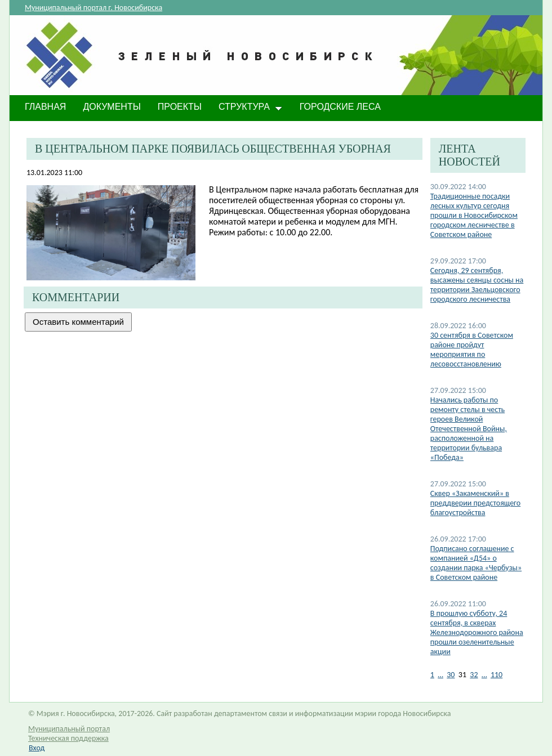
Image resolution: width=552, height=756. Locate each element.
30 (451, 675)
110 (497, 675)
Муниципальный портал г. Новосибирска (94, 8)
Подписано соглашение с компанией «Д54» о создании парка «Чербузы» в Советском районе (476, 563)
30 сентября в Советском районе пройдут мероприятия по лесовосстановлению (472, 350)
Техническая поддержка (68, 738)
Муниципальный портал (69, 729)
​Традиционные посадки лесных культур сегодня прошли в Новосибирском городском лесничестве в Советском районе (474, 215)
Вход (37, 748)
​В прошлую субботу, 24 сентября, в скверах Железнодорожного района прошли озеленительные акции (477, 632)
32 (474, 675)
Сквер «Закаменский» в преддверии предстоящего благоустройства (475, 503)
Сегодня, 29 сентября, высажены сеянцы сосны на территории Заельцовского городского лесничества (477, 285)
